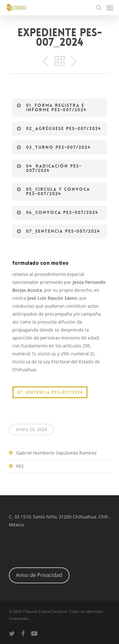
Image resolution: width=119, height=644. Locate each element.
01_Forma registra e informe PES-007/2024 (52, 107)
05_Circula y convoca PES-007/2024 (53, 191)
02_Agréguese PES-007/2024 (59, 128)
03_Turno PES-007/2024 (54, 147)
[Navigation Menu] (110, 8)
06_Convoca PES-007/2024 (57, 212)
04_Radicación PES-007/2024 (49, 168)
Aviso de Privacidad (39, 575)
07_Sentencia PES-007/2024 (58, 231)
